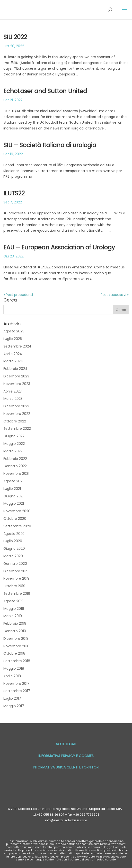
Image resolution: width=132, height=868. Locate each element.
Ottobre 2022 (15, 421)
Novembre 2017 (16, 684)
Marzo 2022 (13, 451)
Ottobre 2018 (14, 653)
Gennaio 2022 (15, 466)
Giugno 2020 (14, 548)
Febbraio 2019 (15, 623)
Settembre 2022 (17, 429)
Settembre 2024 (17, 346)
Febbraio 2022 (15, 459)
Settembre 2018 (17, 661)
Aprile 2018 (12, 676)
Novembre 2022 (17, 414)
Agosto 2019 (13, 601)
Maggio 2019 (14, 609)
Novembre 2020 (17, 511)
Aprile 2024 (13, 354)
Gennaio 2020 (15, 564)
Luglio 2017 (12, 698)
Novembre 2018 (16, 646)
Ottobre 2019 (14, 586)
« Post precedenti (18, 295)
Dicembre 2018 (16, 639)
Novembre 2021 (16, 474)
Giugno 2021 (13, 496)
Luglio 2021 (12, 489)
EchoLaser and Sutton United (45, 91)
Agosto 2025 (14, 331)
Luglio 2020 (13, 541)
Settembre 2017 (17, 691)
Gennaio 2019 (15, 631)
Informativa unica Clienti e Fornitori (66, 767)
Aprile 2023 (13, 391)
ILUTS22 (14, 193)
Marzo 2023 (13, 399)
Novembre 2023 (17, 384)
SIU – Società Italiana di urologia (50, 145)
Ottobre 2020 (15, 519)
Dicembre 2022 (16, 406)
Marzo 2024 (13, 361)
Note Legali (66, 744)
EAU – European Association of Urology (59, 247)
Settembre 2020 (17, 526)
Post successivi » (115, 295)
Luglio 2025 (13, 339)
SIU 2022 (15, 37)
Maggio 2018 (14, 668)
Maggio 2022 (14, 444)
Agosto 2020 (14, 534)
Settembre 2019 (17, 594)
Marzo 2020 (13, 556)
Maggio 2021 (14, 503)
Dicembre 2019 (16, 571)
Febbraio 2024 (15, 369)
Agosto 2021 (13, 481)
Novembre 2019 (16, 578)
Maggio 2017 (14, 706)
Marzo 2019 (13, 616)
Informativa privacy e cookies (66, 756)
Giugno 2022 (14, 436)
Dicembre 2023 (16, 376)
